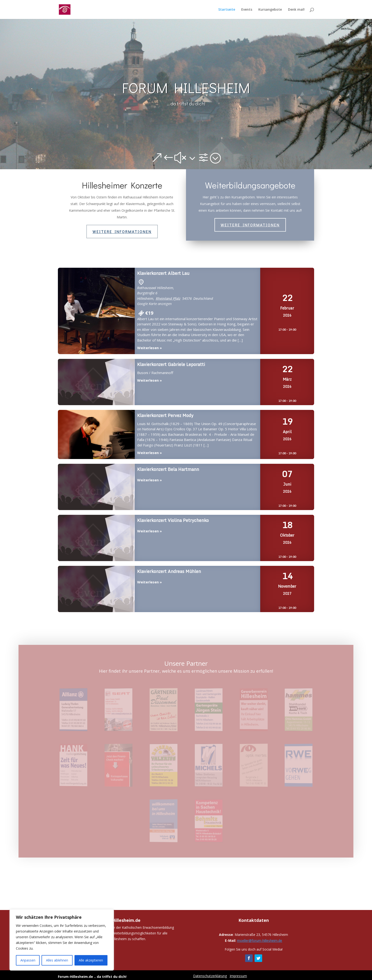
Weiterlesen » (149, 348)
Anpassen (28, 960)
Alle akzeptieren (91, 960)
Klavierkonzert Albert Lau (96, 311)
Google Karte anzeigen (154, 304)
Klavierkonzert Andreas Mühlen (96, 589)
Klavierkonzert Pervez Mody (96, 435)
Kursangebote (270, 10)
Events (247, 10)
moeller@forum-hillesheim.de (260, 940)
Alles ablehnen (57, 960)
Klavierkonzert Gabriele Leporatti (96, 382)
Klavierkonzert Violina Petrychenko (96, 538)
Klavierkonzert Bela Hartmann (96, 487)
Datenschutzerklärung (210, 976)
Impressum (238, 976)
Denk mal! (296, 10)
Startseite (227, 10)
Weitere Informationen (122, 232)
